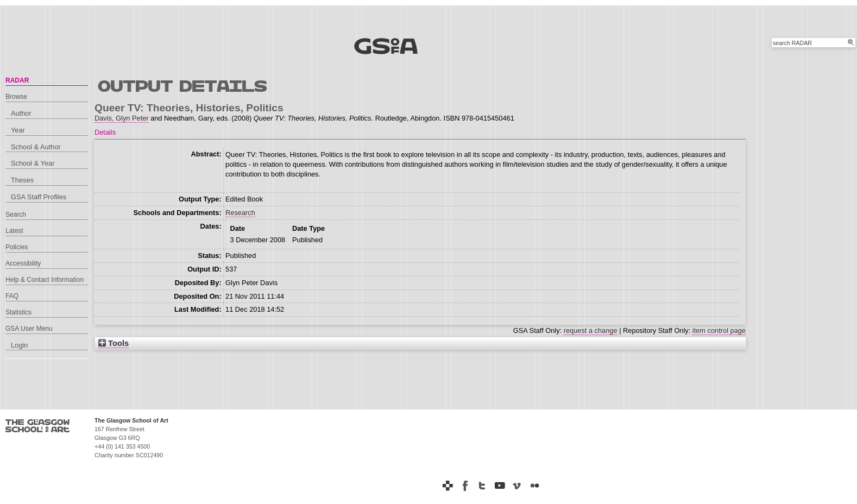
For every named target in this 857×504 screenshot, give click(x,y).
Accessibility (23, 263)
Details (105, 132)
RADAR (17, 80)
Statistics (18, 312)
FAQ (12, 296)
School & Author (36, 147)
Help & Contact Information (45, 280)
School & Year (33, 163)
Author (21, 113)
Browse (16, 97)
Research (240, 213)
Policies (17, 247)
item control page (719, 330)
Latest (14, 231)
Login (19, 345)
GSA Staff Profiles (39, 197)
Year (18, 130)
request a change (591, 330)
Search (16, 215)
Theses (22, 180)
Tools (114, 343)
